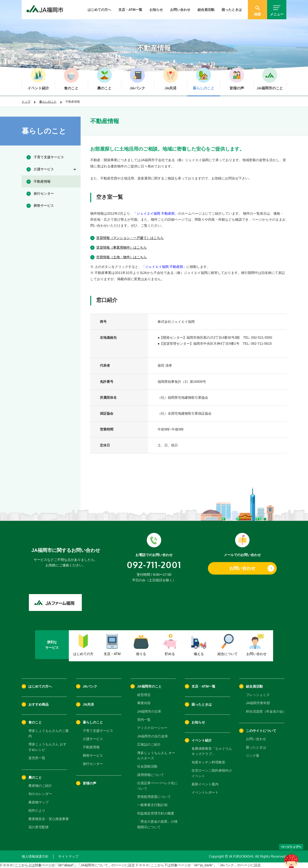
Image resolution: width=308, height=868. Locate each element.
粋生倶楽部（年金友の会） (266, 711)
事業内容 (144, 703)
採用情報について (151, 775)
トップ (26, 102)
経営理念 (144, 695)
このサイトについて (261, 731)
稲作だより (37, 810)
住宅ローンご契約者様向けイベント (212, 773)
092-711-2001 (154, 565)
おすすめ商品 (38, 704)
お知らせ (156, 10)
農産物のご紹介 (40, 786)
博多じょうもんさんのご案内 (49, 733)
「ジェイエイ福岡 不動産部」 (156, 213)
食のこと (35, 722)
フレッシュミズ (258, 695)
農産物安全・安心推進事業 (49, 819)
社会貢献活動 (147, 766)
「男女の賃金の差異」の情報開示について (157, 824)
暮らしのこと (48, 102)
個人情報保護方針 (35, 856)
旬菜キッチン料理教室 (208, 762)
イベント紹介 (202, 740)
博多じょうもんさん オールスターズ (156, 755)
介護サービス (93, 739)
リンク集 (253, 755)
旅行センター (93, 764)
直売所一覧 (37, 758)
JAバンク (90, 686)
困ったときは (232, 10)
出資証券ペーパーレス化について (157, 786)
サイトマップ (68, 856)
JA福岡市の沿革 (149, 711)
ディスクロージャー (152, 728)
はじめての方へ (99, 10)
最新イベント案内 (205, 784)
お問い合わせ (180, 10)
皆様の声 (90, 783)
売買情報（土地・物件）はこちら (122, 257)
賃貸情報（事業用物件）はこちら (122, 247)
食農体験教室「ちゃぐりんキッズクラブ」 (212, 751)
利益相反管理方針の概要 (156, 813)
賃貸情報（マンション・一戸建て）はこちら (130, 238)
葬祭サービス (93, 755)
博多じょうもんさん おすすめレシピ (47, 747)
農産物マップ (38, 802)
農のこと (35, 777)
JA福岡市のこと (149, 686)
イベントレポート (205, 792)
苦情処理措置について (154, 797)
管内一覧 (144, 720)
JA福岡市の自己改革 (153, 736)
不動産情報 (91, 747)
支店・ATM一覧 (130, 10)
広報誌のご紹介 (149, 744)
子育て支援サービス (98, 731)
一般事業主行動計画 (152, 805)
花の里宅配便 (38, 827)
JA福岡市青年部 (258, 703)
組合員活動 (206, 10)
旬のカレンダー (40, 794)
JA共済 (88, 704)
